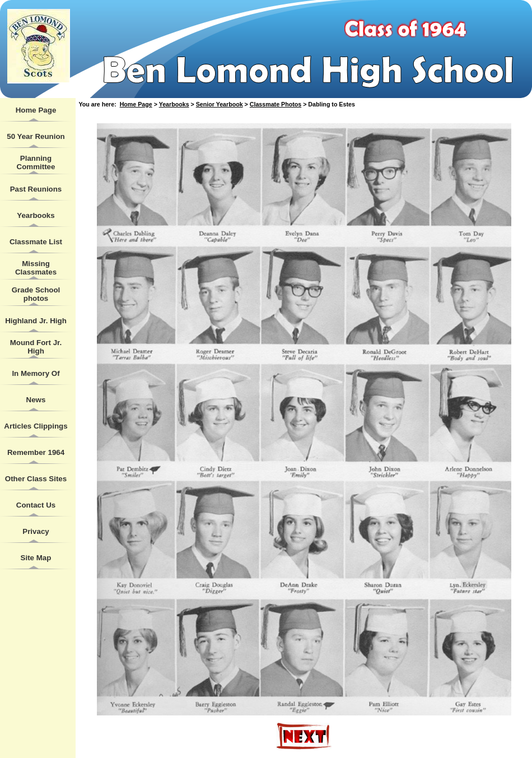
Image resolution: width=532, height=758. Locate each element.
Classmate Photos (276, 104)
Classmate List (36, 242)
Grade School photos (36, 294)
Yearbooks (36, 215)
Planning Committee (36, 162)
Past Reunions (36, 189)
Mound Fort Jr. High (36, 347)
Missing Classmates (36, 268)
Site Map (36, 558)
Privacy (36, 531)
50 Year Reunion (36, 136)
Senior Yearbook (220, 104)
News (36, 400)
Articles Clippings (36, 426)
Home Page (36, 110)
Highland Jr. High (36, 321)
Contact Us (36, 505)
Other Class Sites (36, 479)
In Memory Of (36, 373)
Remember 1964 (36, 452)
